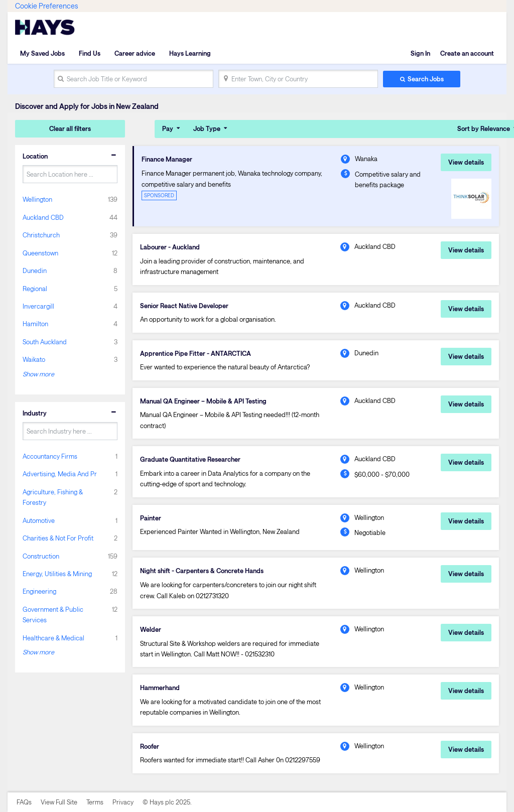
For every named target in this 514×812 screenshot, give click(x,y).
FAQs (24, 802)
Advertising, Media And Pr (60, 474)
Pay (168, 128)
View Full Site (59, 802)
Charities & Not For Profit (58, 538)
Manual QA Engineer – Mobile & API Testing (203, 401)
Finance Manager (167, 159)
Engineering (39, 591)
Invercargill (38, 306)
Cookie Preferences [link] (46, 6)
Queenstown (40, 253)
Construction (41, 556)
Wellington (37, 199)
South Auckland (45, 342)
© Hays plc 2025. (167, 802)
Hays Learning (190, 53)
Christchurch (41, 235)
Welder (151, 629)
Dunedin (35, 270)
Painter (151, 518)
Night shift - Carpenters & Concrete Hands (202, 571)
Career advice (135, 53)
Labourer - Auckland (170, 247)
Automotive (39, 520)
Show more (38, 374)
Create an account (467, 53)
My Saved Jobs (42, 53)
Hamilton (35, 324)
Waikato (34, 359)
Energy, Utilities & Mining (57, 574)
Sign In (420, 53)
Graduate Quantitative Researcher (190, 459)
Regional (35, 289)
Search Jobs (426, 79)
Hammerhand (160, 688)
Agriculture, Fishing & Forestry (53, 497)
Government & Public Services (53, 615)
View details (466, 162)
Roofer (150, 746)
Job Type (207, 128)
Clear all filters (70, 128)
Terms (95, 802)
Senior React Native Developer (184, 306)
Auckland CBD (43, 217)
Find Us (90, 53)
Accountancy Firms (50, 456)
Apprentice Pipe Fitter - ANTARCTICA (196, 353)
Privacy (123, 802)
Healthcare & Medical (53, 638)
